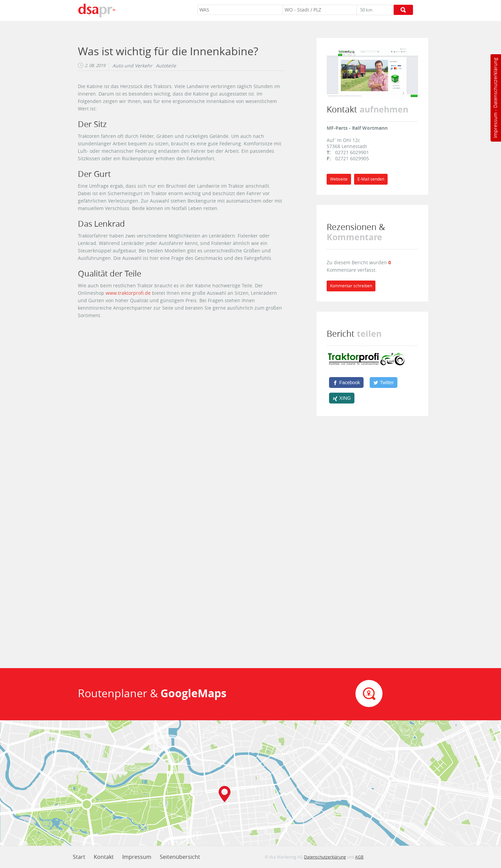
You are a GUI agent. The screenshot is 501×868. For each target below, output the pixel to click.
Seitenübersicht (180, 857)
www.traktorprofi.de (128, 293)
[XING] (342, 398)
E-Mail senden (371, 179)
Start (79, 857)
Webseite (339, 179)
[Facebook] (346, 383)
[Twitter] (384, 383)
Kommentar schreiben (351, 286)
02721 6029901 (352, 152)
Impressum (495, 125)
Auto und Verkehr (132, 66)
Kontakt (104, 857)
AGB (359, 857)
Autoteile (166, 66)
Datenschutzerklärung (495, 83)
